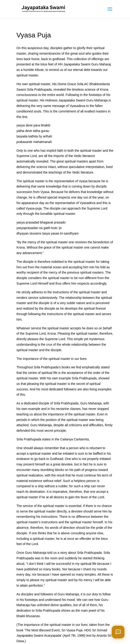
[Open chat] (118, 632)
